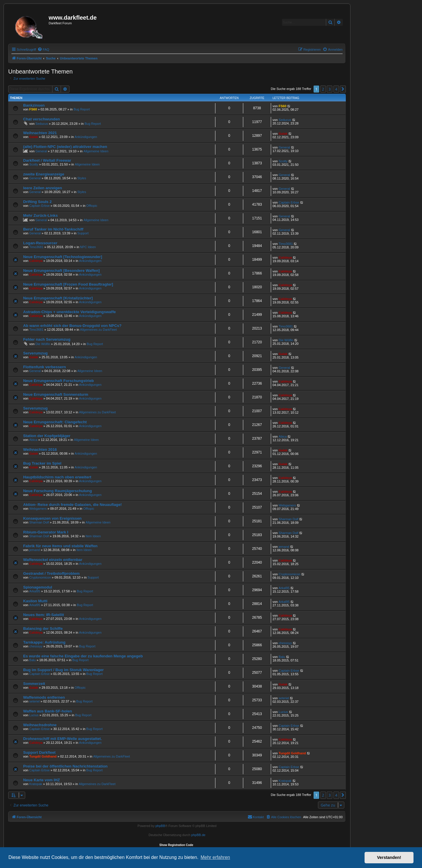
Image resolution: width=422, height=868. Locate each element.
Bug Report (82, 109)
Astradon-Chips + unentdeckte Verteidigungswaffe (69, 312)
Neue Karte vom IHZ (41, 780)
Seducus (42, 124)
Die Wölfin (43, 344)
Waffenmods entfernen (44, 697)
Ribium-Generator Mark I (46, 532)
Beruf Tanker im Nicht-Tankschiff (53, 229)
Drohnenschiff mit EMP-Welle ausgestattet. (63, 739)
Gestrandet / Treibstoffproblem (51, 573)
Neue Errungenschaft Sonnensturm (56, 394)
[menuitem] (43, 50)
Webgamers (38, 509)
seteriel (34, 701)
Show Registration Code (176, 845)
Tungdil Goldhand (43, 756)
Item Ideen (93, 536)
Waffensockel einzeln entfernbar (53, 560)
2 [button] (323, 89)
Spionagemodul (38, 587)
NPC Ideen (88, 247)
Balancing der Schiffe (43, 629)
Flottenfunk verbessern (45, 367)
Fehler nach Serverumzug (47, 339)
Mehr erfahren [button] (215, 857)
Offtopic (92, 206)
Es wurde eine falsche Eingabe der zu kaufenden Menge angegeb (83, 656)
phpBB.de (198, 835)
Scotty (34, 164)
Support (83, 233)
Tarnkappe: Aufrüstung (44, 642)
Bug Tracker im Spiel (42, 463)
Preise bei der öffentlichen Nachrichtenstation (65, 766)
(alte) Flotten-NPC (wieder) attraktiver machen (65, 147)
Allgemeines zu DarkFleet (98, 330)
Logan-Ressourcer (40, 243)
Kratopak (36, 784)
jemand (35, 550)
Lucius (34, 715)
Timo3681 (36, 247)
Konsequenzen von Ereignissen (52, 518)
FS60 (33, 109)
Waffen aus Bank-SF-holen (48, 711)
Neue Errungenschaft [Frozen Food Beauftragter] (68, 284)
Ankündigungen (86, 137)
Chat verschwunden (41, 119)
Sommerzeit (34, 684)
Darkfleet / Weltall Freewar (47, 160)
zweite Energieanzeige (44, 174)
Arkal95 (35, 591)
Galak (34, 137)
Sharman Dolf (39, 522)
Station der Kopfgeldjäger (47, 436)
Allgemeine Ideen (96, 151)
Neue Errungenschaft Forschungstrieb (58, 381)
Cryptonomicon (40, 577)
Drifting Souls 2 (37, 202)
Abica (33, 440)
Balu (33, 660)
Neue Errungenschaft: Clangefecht (55, 422)
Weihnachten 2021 (40, 133)
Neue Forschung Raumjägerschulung (57, 491)
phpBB (160, 826)
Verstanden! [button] (389, 857)
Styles (82, 178)
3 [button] (330, 89)
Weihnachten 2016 (40, 450)
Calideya (36, 261)
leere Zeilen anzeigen (43, 188)
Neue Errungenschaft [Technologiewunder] (63, 257)
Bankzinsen (34, 105)
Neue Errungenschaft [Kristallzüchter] (58, 298)
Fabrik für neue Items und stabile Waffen (60, 546)
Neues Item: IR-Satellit (44, 615)
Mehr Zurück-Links (40, 215)
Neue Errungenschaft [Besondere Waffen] (61, 271)
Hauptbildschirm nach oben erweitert (57, 477)
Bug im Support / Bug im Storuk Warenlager (63, 670)
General (41, 151)
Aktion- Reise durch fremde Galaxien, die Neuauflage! (72, 505)
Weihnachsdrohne (40, 725)
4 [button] (336, 89)
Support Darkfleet (39, 752)
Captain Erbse (40, 206)
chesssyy (36, 646)
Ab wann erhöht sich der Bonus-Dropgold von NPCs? (72, 326)
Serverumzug (35, 353)
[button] (343, 89)
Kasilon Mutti (35, 601)
